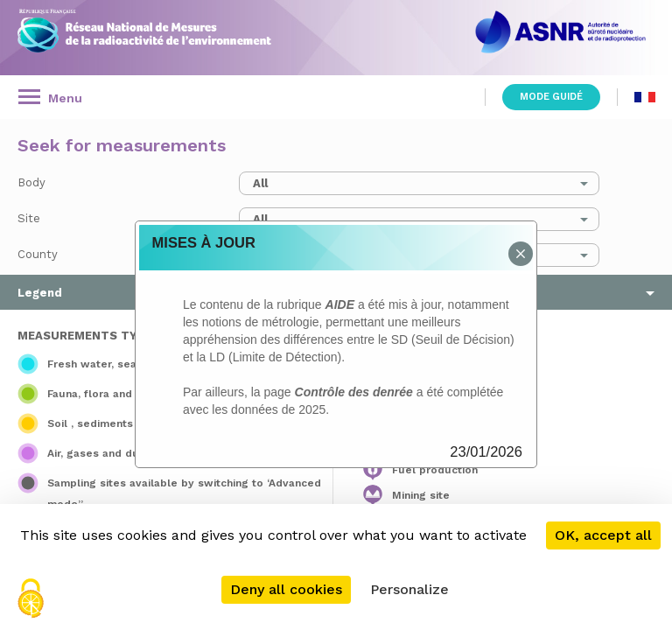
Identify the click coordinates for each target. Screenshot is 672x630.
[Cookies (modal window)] (31, 600)
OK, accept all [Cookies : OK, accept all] (603, 535)
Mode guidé (551, 97)
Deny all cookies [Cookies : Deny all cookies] (286, 589)
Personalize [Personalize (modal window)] (409, 589)
